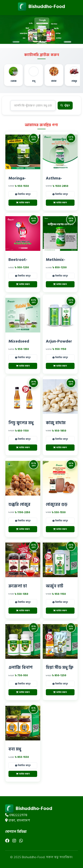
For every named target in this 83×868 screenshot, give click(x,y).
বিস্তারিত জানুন (23, 194)
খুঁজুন (65, 106)
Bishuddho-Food (41, 7)
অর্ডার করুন (23, 203)
